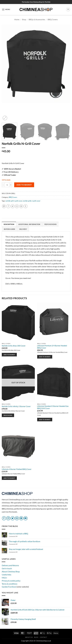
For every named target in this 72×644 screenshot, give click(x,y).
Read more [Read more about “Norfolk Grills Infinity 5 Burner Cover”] (8, 415)
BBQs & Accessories (37, 19)
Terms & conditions (10, 584)
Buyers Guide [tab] (10, 229)
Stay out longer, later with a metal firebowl (26, 549)
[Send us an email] (17, 518)
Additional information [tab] (29, 224)
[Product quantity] (7, 185)
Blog (36, 637)
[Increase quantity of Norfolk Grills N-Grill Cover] (11, 185)
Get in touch (7, 569)
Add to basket (24, 185)
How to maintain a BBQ (18, 534)
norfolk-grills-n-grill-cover (32, 201)
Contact (43, 637)
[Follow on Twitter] (13, 518)
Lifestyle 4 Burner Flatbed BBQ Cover (17, 469)
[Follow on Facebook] (4, 518)
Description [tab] (9, 224)
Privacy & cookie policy (11, 581)
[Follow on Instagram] (8, 518)
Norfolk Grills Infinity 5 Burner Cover (16, 406)
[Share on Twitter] (13, 206)
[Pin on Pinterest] (21, 206)
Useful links (7, 575)
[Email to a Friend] (17, 206)
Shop (24, 19)
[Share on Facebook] (8, 206)
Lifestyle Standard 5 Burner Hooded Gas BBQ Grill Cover (53, 407)
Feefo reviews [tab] (50, 224)
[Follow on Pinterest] (21, 518)
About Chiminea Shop (11, 571)
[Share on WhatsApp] (4, 206)
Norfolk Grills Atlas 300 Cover (14, 346)
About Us (29, 637)
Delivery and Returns (10, 565)
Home (17, 19)
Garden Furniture (9, 587)
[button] (6, 9)
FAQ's (4, 578)
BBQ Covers (53, 19)
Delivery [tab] (23, 229)
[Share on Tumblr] (26, 206)
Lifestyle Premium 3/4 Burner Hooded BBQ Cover (52, 347)
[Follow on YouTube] (26, 518)
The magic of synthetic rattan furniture (25, 541)
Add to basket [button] (9, 355)
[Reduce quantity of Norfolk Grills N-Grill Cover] (3, 185)
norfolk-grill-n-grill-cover (14, 201)
